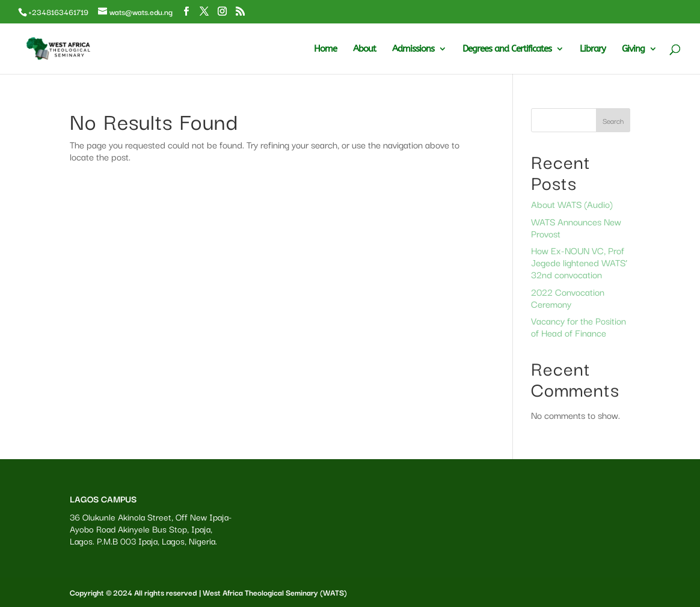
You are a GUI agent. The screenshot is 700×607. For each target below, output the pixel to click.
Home (325, 49)
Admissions (413, 49)
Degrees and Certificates (507, 49)
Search (613, 120)
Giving (633, 49)
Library (593, 49)
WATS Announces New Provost (576, 227)
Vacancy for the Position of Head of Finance (579, 326)
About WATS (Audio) (572, 204)
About (364, 49)
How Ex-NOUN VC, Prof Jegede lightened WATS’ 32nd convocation (579, 262)
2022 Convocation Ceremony (568, 297)
